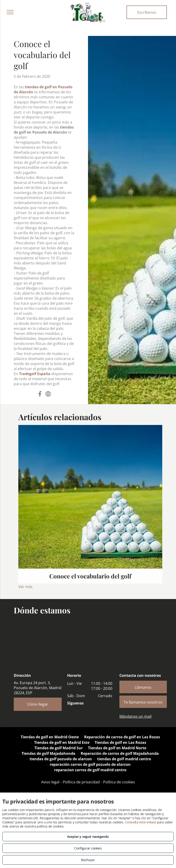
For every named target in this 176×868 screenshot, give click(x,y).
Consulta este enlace (140, 822)
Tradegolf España (35, 374)
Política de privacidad (81, 782)
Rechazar (88, 860)
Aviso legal (50, 782)
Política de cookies (119, 782)
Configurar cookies (88, 848)
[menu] (10, 12)
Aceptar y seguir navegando (88, 837)
